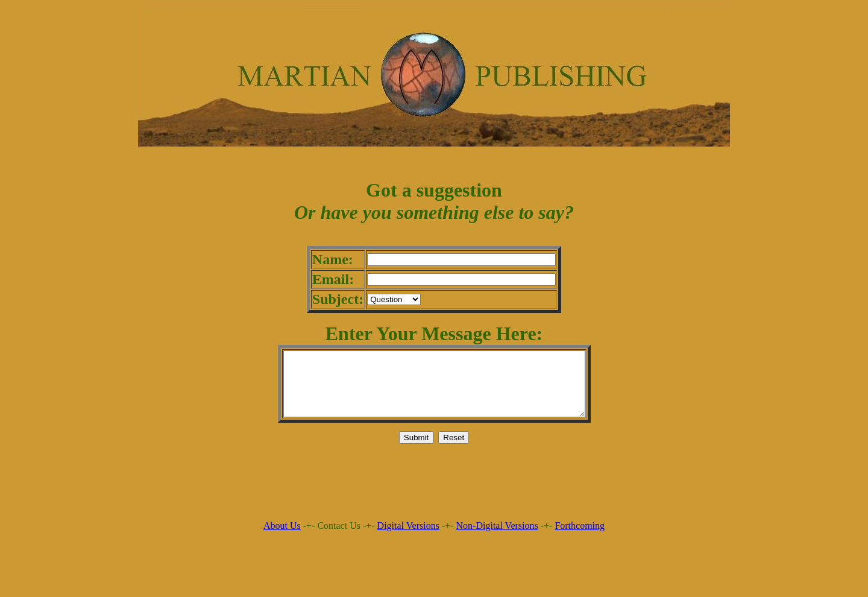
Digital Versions (408, 538)
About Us (282, 538)
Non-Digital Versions (497, 538)
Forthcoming (580, 538)
